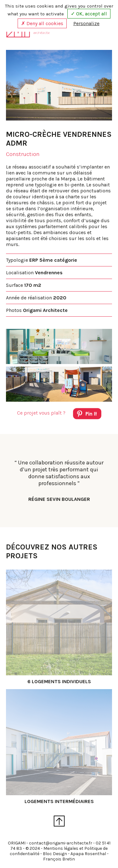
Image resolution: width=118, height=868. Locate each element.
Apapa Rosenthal (88, 854)
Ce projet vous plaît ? (59, 415)
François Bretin (59, 859)
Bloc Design (55, 854)
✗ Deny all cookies (42, 23)
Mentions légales (61, 848)
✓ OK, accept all (89, 14)
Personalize (86, 23)
